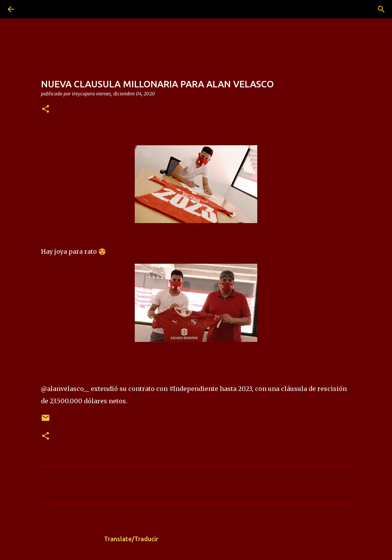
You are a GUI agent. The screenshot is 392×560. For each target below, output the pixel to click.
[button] (46, 109)
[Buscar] (32, 9)
